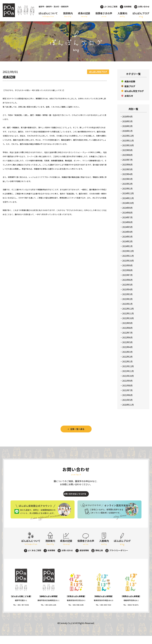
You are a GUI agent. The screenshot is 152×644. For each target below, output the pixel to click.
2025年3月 (127, 179)
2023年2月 (127, 299)
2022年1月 (127, 361)
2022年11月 (128, 313)
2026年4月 (127, 116)
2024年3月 (127, 237)
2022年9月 (127, 323)
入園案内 (122, 15)
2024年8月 (127, 213)
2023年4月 (127, 289)
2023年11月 (128, 256)
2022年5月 (127, 342)
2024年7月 (127, 217)
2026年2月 (127, 126)
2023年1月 (127, 304)
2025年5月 (127, 169)
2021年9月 (127, 381)
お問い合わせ (142, 7)
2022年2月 (127, 357)
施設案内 (68, 15)
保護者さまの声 (104, 15)
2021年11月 (128, 371)
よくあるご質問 (109, 7)
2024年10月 (128, 203)
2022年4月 (127, 347)
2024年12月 (128, 193)
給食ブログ (130, 86)
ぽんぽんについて (48, 15)
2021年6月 (127, 395)
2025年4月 (127, 174)
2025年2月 (127, 184)
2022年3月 (127, 352)
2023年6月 (127, 280)
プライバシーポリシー (117, 558)
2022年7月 (127, 333)
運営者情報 (82, 558)
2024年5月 (127, 227)
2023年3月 (127, 294)
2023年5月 (127, 285)
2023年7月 (127, 275)
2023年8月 (127, 270)
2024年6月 (127, 222)
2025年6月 (127, 165)
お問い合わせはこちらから (73, 497)
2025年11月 (128, 140)
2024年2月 (127, 241)
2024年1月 (127, 246)
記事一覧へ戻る (77, 429)
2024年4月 (127, 232)
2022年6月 (127, 337)
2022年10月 (128, 318)
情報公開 (97, 558)
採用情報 (126, 7)
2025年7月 (127, 160)
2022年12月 (128, 309)
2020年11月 (128, 405)
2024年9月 (127, 208)
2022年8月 (127, 328)
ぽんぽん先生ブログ (134, 91)
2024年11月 (128, 198)
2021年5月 (127, 400)
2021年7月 (127, 390)
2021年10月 (128, 376)
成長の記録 (84, 15)
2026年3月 (127, 121)
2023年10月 (128, 261)
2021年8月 (127, 385)
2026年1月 (127, 131)
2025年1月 (127, 189)
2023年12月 (128, 251)
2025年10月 (128, 145)
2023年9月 (127, 265)
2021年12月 (128, 366)
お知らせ (129, 96)
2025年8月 (127, 155)
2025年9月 (127, 150)
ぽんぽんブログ (141, 15)
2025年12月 (128, 136)
